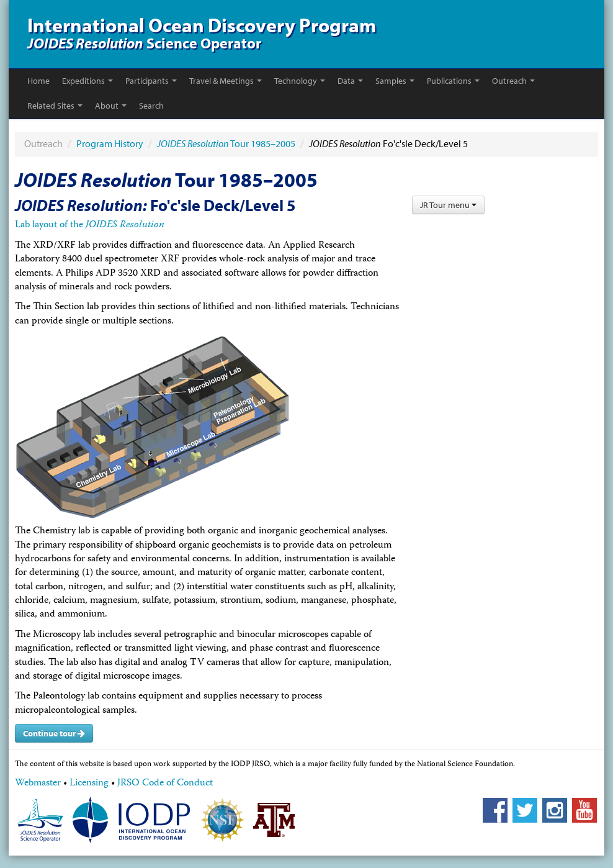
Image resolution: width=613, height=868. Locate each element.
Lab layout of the (90, 225)
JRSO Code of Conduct (165, 784)
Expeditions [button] (87, 81)
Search (151, 106)
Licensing (89, 784)
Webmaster (38, 784)
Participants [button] (151, 81)
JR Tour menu (448, 205)
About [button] (111, 106)
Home (38, 81)
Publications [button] (453, 81)
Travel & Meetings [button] (226, 81)
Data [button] (350, 81)
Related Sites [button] (55, 106)
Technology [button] (300, 81)
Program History (110, 143)
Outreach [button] (513, 81)
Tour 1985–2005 (226, 143)
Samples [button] (395, 81)
